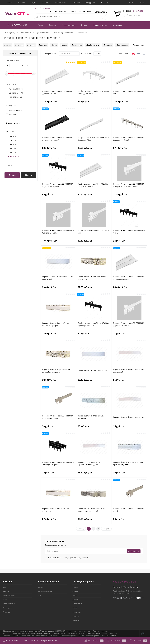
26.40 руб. (58, 289)
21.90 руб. (129, 196)
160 (13, 148)
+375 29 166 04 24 (58, 11)
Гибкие (64, 45)
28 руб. (129, 520)
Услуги (33, 3)
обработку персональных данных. (73, 558)
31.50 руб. (58, 103)
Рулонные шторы (9, 595)
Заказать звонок (101, 11)
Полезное (76, 3)
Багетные (43, 45)
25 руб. (129, 381)
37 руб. (94, 103)
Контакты (76, 620)
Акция (5, 587)
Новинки (41, 587)
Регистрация (45, 8)
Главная (9, 3)
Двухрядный (16, 93)
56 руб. (58, 428)
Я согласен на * (68, 558)
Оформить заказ (134, 15)
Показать (12, 175)
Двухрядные (77, 45)
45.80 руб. (94, 196)
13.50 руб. (58, 242)
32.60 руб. (94, 289)
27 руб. (129, 335)
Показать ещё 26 (13, 156)
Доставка (46, 3)
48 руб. (58, 196)
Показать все (138, 45)
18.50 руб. (129, 103)
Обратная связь (12, 641)
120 (13, 140)
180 (13, 152)
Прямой (14, 114)
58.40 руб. (129, 289)
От (7, 66)
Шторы (5, 600)
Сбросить (28, 175)
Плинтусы (7, 612)
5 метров (19, 45)
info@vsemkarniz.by (129, 587)
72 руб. (58, 474)
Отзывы (21, 3)
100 (13, 136)
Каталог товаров (19, 25)
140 (13, 144)
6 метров (31, 45)
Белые (54, 45)
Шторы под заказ (9, 604)
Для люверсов (122, 45)
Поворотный (16, 110)
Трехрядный (16, 97)
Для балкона (93, 45)
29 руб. (94, 428)
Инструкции (90, 3)
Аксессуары (7, 608)
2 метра (7, 45)
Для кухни (108, 45)
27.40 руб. (129, 149)
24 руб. (129, 242)
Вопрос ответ (61, 3)
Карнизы (6, 591)
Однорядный (16, 89)
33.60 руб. (58, 149)
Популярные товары (45, 591)
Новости (104, 3)
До (22, 66)
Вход (37, 8)
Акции (40, 595)
